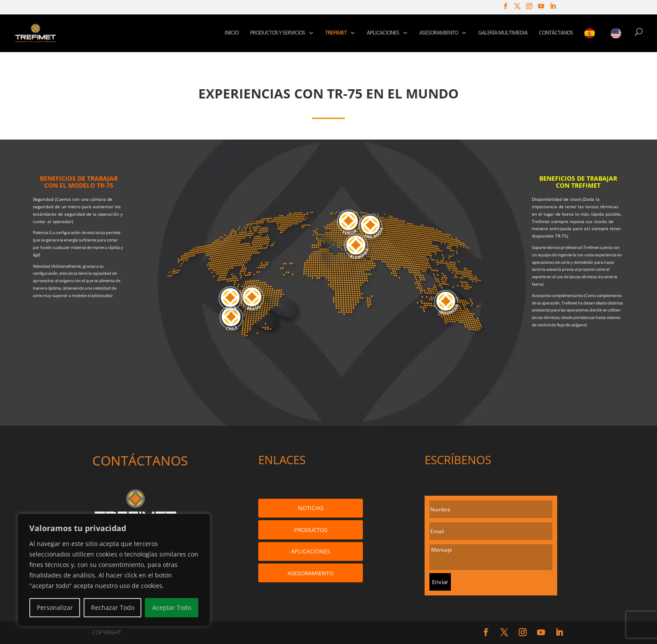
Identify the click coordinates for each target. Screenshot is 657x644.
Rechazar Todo (113, 607)
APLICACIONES (383, 33)
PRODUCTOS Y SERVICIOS (278, 33)
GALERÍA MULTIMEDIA (503, 33)
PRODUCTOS (311, 530)
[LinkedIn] (553, 9)
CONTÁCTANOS (556, 33)
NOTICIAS (311, 508)
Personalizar (55, 607)
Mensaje (491, 557)
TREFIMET (336, 33)
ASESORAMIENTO (439, 33)
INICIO (232, 33)
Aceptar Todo (172, 607)
